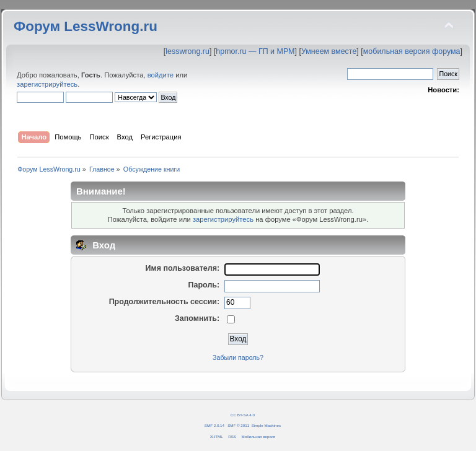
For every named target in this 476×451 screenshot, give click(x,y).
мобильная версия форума (412, 51)
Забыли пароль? (238, 357)
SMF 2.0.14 (214, 425)
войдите (161, 75)
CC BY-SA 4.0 (243, 415)
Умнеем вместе (329, 51)
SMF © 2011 (238, 425)
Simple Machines (266, 425)
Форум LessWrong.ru (86, 26)
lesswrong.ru (187, 51)
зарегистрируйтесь (47, 84)
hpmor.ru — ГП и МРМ (255, 51)
